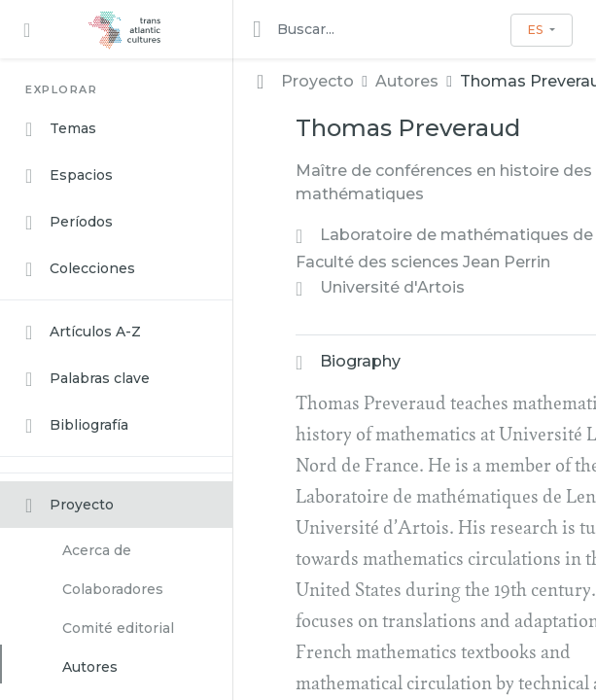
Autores (90, 667)
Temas (61, 129)
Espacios (69, 176)
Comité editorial (118, 628)
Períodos (69, 223)
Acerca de (97, 550)
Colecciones (80, 269)
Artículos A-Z (83, 332)
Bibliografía (77, 426)
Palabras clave (88, 379)
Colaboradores (113, 589)
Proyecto (70, 506)
